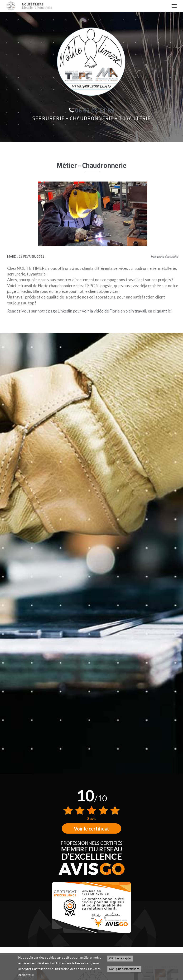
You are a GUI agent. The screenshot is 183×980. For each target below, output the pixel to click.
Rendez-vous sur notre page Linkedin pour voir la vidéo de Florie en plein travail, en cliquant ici (89, 311)
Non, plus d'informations (124, 969)
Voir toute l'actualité (164, 257)
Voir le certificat (91, 829)
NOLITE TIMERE (94, 6)
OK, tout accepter (120, 958)
